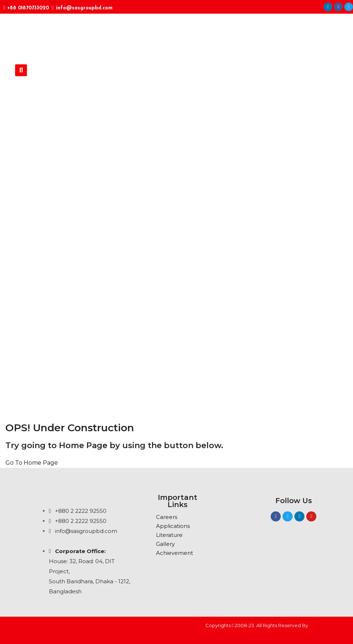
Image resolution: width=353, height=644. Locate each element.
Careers (167, 517)
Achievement (175, 553)
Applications (173, 526)
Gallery (165, 544)
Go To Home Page (32, 463)
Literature (169, 535)
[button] (21, 70)
